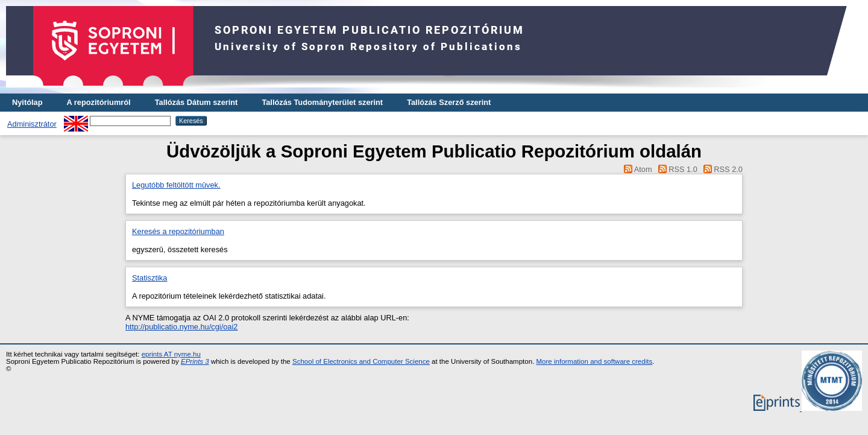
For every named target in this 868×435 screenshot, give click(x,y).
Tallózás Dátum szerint (197, 102)
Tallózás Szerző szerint (449, 102)
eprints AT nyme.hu (171, 354)
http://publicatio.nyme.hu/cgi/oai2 (181, 327)
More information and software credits (595, 361)
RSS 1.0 (683, 169)
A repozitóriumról (98, 102)
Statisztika (149, 278)
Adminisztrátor (32, 124)
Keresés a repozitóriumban (178, 231)
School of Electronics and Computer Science (361, 361)
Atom (643, 169)
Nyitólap (27, 102)
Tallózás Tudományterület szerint (322, 102)
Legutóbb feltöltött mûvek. (176, 185)
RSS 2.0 (728, 169)
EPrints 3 (195, 361)
